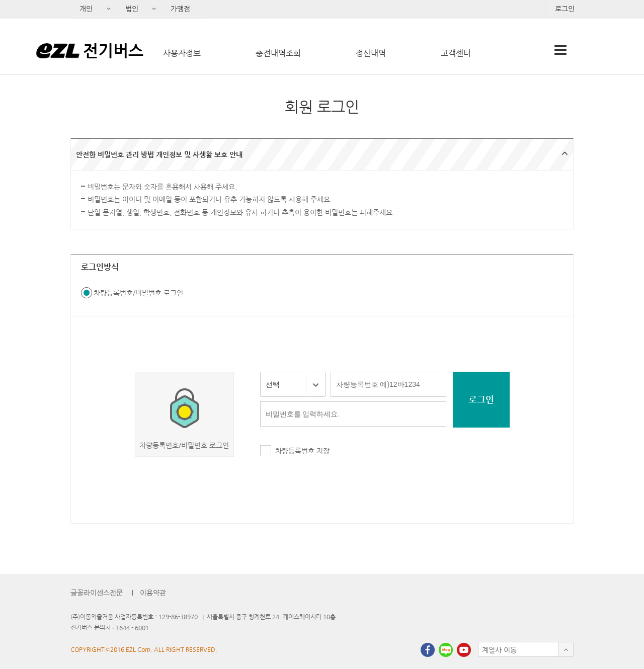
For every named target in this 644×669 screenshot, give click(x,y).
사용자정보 (182, 53)
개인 (83, 12)
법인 (129, 12)
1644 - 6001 (132, 628)
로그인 (565, 9)
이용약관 (153, 593)
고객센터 (456, 53)
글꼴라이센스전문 (97, 593)
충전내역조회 (278, 53)
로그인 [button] (481, 399)
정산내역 (371, 53)
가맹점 (180, 9)
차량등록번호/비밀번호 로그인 (138, 293)
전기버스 (113, 50)
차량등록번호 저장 (302, 451)
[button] (322, 154)
